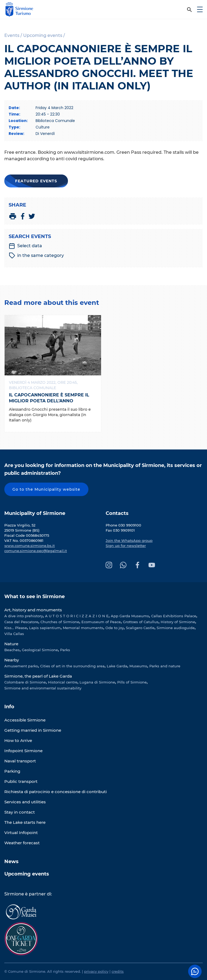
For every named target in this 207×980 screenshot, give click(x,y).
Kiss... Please (16, 628)
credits (118, 971)
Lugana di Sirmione (97, 682)
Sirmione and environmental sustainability (43, 688)
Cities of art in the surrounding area (72, 666)
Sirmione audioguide (176, 628)
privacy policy (96, 971)
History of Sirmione (178, 622)
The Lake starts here (25, 822)
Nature (11, 644)
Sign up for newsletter (126, 546)
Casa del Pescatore (21, 622)
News (11, 862)
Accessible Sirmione (25, 720)
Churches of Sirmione (60, 622)
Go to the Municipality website (46, 489)
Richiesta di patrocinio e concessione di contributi (56, 792)
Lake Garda (117, 666)
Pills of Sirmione (132, 682)
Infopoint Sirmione (23, 751)
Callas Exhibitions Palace (174, 616)
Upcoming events (27, 874)
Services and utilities (25, 802)
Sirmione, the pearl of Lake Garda (38, 676)
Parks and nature (165, 666)
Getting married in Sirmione (33, 730)
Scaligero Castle (140, 628)
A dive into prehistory (24, 616)
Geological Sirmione (40, 650)
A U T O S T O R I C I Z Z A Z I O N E (77, 616)
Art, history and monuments (33, 610)
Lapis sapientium (45, 628)
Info (9, 707)
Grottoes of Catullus (141, 622)
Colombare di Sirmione (25, 682)
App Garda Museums (130, 616)
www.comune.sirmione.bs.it (30, 546)
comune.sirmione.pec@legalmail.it (36, 551)
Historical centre (63, 682)
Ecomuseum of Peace (101, 622)
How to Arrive (18, 740)
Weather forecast (22, 843)
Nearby (12, 660)
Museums (138, 666)
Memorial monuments (83, 628)
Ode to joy (115, 628)
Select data (25, 246)
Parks (65, 650)
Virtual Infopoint (21, 833)
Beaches (12, 650)
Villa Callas (14, 634)
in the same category (36, 256)
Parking (12, 771)
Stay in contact (20, 812)
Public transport (21, 781)
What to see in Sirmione (34, 597)
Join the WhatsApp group (129, 540)
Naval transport (20, 761)
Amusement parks (21, 666)
